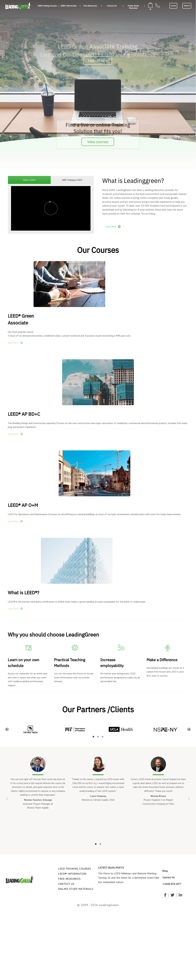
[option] (30, 729)
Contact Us (112, 6)
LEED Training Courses (47, 6)
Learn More (98, 60)
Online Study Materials (133, 7)
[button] (7, 729)
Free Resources (90, 6)
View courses (98, 142)
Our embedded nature (111, 882)
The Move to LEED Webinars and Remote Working (127, 873)
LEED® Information (69, 6)
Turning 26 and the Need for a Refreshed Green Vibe (129, 878)
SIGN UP (187, 6)
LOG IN (173, 6)
